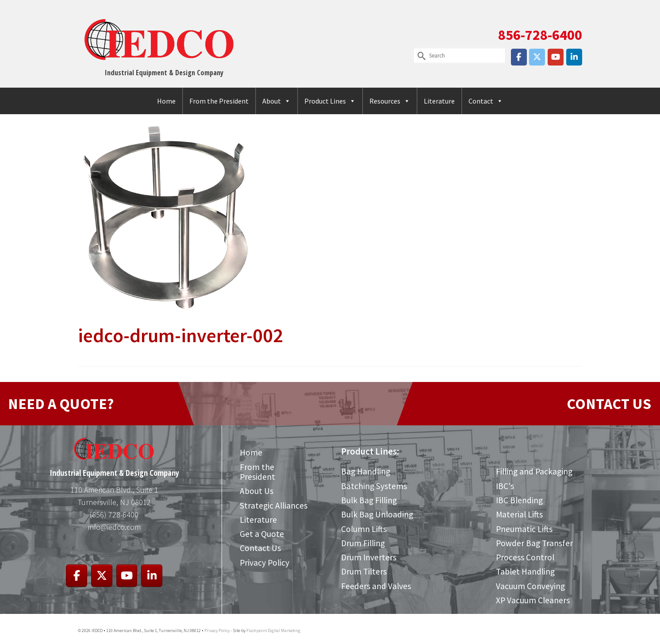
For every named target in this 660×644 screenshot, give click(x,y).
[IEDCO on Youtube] (556, 57)
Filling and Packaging (534, 471)
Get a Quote (262, 534)
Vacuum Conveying (530, 586)
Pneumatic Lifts (524, 529)
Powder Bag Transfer (534, 543)
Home (166, 101)
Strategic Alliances (274, 505)
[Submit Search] (420, 56)
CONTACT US (609, 404)
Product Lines (330, 101)
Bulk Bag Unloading (377, 514)
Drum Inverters (369, 557)
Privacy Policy (265, 563)
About (276, 101)
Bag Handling (366, 471)
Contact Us (260, 548)
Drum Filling (363, 543)
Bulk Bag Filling (369, 500)
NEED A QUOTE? (61, 404)
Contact (486, 101)
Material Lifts (519, 514)
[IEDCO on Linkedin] (574, 57)
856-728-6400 (540, 35)
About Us (257, 491)
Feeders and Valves (376, 586)
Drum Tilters (364, 571)
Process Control (525, 557)
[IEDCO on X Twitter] (537, 57)
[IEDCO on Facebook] (519, 57)
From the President (219, 101)
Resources (390, 101)
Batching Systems (374, 486)
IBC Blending (519, 500)
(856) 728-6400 (114, 515)
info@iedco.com (114, 527)
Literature (439, 101)
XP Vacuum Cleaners (533, 600)
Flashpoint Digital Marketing (273, 631)
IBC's (505, 486)
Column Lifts (364, 529)
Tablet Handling (525, 571)
